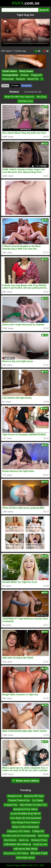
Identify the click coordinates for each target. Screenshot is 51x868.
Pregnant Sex (11, 805)
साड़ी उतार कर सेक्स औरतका (26, 849)
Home (10, 865)
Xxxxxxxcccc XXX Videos (16, 853)
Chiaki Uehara (10, 71)
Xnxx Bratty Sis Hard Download (26, 818)
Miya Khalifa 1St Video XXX (33, 805)
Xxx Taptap (38, 800)
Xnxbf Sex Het (40, 845)
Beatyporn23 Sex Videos (26, 809)
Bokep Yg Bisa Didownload (26, 827)
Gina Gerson (10, 840)
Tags (17, 865)
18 (46, 51)
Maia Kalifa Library (26, 858)
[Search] (20, 10)
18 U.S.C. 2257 (37, 865)
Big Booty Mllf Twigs (34, 796)
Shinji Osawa (26, 71)
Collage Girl (38, 831)
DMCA (24, 865)
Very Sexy (41, 97)
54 (37, 51)
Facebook (26, 86)
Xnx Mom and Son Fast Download (19, 836)
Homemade (8, 79)
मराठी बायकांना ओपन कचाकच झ (17, 845)
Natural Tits (33, 79)
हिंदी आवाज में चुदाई (39, 853)
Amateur (24, 75)
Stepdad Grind (14, 796)
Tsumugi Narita (10, 75)
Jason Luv (24, 840)
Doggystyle (37, 75)
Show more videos (26, 781)
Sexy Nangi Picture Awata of (26, 823)
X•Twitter (15, 86)
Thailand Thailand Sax (19, 800)
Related (14, 92)
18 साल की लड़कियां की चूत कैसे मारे (26, 814)
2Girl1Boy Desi (26, 101)
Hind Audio (43, 836)
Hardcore (21, 79)
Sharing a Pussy (39, 840)
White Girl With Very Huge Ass (19, 97)
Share (5, 86)
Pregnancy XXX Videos (19, 831)
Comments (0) (33, 92)
